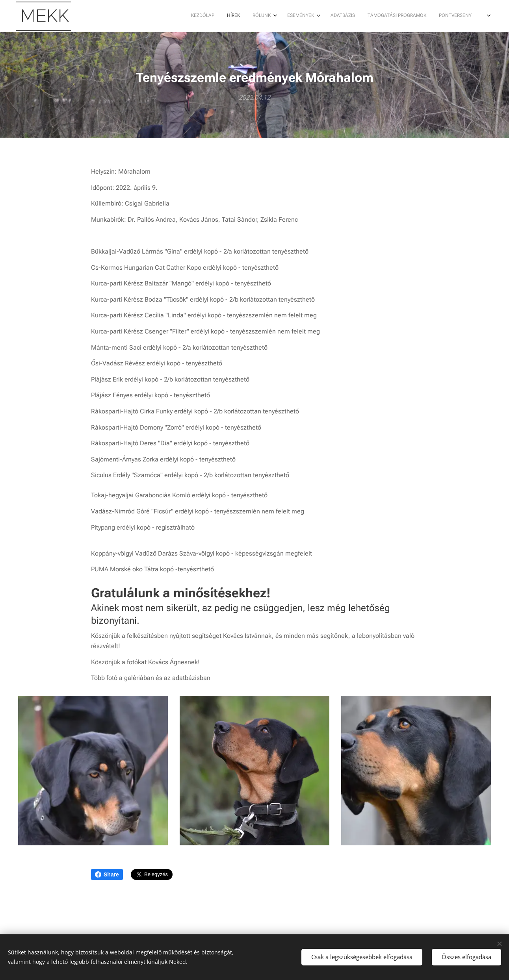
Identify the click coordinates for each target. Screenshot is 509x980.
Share (107, 874)
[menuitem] (332, 16)
